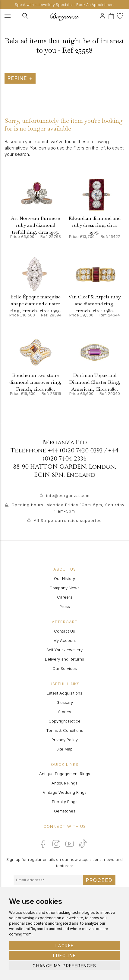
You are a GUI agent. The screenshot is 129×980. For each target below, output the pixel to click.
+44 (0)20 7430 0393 (75, 450)
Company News (64, 588)
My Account (65, 640)
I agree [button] (65, 946)
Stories (65, 712)
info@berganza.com (68, 495)
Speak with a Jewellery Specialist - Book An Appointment (65, 5)
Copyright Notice (64, 721)
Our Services (65, 668)
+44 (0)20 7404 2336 (81, 455)
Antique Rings (64, 783)
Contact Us (64, 631)
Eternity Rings (65, 802)
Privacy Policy (65, 740)
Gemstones (65, 811)
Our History (64, 578)
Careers (65, 597)
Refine (20, 78)
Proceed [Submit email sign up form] (99, 880)
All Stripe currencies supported (68, 520)
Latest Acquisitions (64, 693)
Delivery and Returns (64, 659)
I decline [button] (64, 955)
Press (65, 606)
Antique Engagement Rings (65, 774)
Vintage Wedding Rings (65, 792)
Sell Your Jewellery (64, 650)
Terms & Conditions (65, 730)
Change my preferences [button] (64, 966)
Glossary (65, 702)
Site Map (64, 749)
